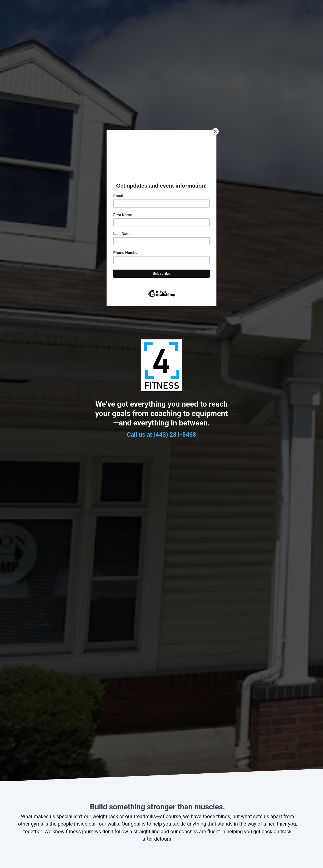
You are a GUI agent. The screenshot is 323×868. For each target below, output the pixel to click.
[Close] (215, 131)
